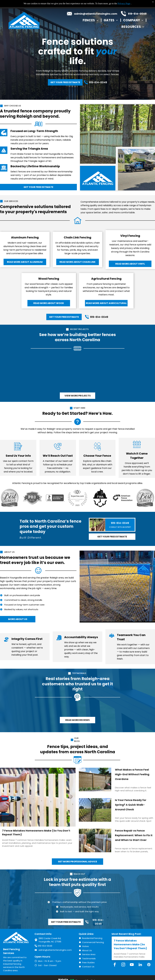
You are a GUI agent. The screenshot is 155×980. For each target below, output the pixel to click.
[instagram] (123, 965)
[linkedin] (140, 965)
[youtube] (132, 965)
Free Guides (88, 962)
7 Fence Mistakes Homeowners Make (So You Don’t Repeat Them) (36, 833)
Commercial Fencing (93, 942)
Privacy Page (124, 3)
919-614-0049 (137, 14)
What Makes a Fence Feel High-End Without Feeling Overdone (132, 774)
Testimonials (89, 958)
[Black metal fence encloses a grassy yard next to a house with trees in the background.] (26, 372)
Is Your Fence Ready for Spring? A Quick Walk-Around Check (131, 805)
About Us (87, 950)
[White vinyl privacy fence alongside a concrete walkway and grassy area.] (129, 372)
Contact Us (88, 967)
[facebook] (115, 965)
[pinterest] (149, 965)
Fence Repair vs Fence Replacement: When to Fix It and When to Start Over (134, 835)
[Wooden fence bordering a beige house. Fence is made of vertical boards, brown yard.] (95, 372)
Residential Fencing (92, 938)
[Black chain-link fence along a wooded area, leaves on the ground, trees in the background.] (60, 372)
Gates (85, 946)
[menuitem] (91, 20)
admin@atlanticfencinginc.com (96, 14)
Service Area (89, 954)
